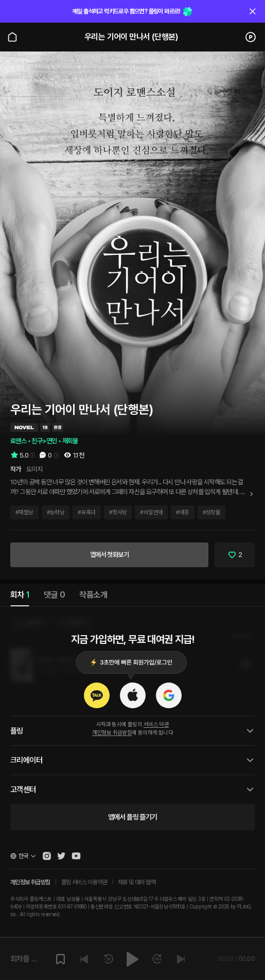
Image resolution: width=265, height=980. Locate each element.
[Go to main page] (12, 37)
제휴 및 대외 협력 (137, 882)
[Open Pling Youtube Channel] (76, 856)
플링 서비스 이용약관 (84, 882)
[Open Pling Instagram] (47, 856)
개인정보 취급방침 (112, 733)
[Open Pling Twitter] (61, 856)
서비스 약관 (156, 724)
